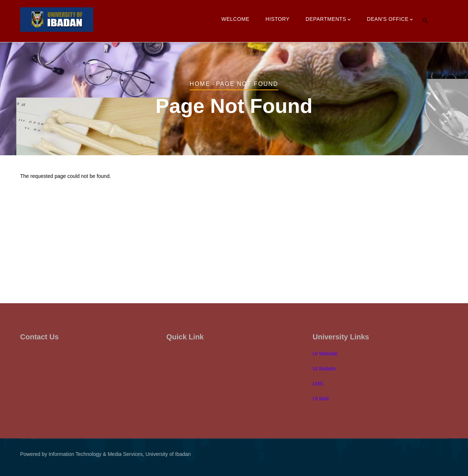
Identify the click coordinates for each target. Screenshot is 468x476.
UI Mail (321, 399)
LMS (318, 384)
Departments (328, 20)
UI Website (325, 354)
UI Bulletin (324, 369)
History (278, 19)
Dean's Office (390, 20)
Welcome (236, 19)
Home (200, 84)
